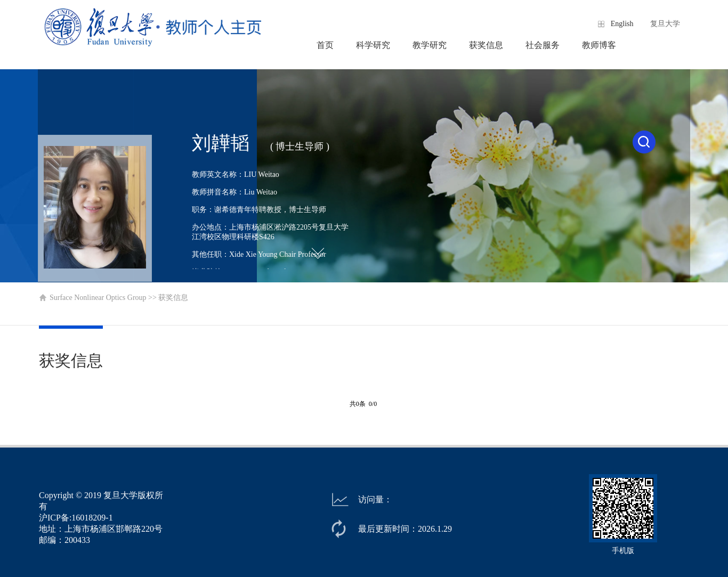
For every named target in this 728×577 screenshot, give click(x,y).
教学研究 (430, 45)
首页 (325, 45)
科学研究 (373, 45)
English (622, 24)
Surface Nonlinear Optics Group (98, 298)
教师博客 (599, 45)
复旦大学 (665, 24)
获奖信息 (486, 45)
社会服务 (543, 45)
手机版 (623, 551)
